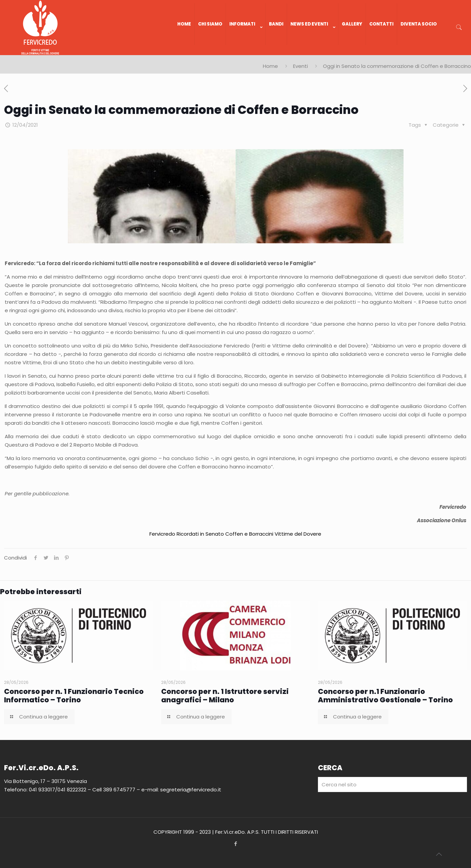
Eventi (300, 66)
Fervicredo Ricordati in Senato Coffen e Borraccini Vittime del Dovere (235, 534)
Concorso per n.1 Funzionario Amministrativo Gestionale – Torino (385, 696)
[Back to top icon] (439, 854)
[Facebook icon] (235, 844)
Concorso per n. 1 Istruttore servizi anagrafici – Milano (225, 696)
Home (270, 66)
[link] (246, 52)
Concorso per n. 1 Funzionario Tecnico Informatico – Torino (74, 696)
